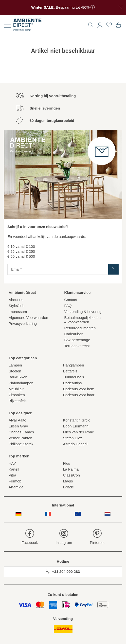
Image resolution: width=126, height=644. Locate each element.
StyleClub (17, 306)
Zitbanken (17, 395)
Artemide (16, 487)
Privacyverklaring (23, 323)
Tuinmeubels (74, 377)
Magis (68, 481)
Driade (69, 487)
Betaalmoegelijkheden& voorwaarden (83, 320)
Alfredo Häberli (75, 444)
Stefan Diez (73, 438)
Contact (71, 300)
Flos (67, 463)
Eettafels (70, 371)
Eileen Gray (18, 426)
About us (16, 300)
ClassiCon (72, 475)
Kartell (14, 469)
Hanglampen (74, 365)
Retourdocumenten (80, 328)
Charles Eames (21, 432)
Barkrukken (18, 377)
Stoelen (15, 371)
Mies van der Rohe (79, 432)
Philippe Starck (21, 444)
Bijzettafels (18, 401)
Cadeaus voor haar (79, 395)
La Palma (71, 469)
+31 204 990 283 (63, 572)
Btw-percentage (77, 340)
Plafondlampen (21, 383)
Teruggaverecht (77, 346)
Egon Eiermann (76, 426)
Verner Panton (20, 438)
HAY (12, 463)
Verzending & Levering (83, 312)
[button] (100, 24)
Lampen (15, 365)
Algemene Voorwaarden (28, 318)
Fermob (15, 481)
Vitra (12, 475)
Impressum (18, 312)
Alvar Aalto (18, 420)
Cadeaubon (74, 334)
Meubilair (16, 389)
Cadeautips (72, 383)
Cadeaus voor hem (79, 389)
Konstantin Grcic (77, 420)
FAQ (68, 306)
